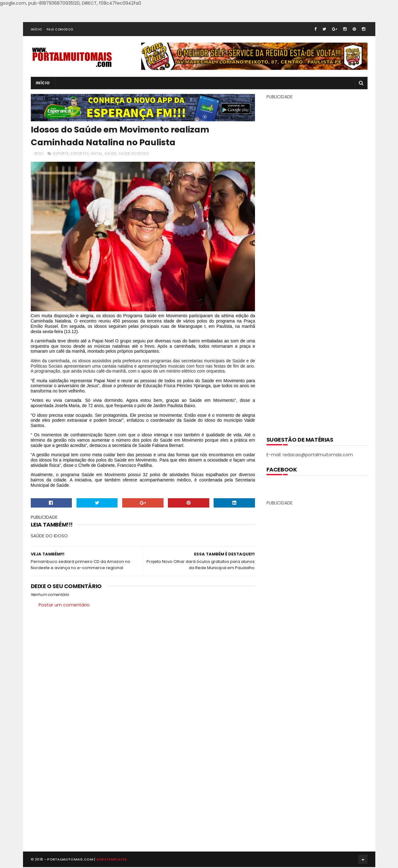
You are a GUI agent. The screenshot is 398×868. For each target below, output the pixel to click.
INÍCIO (36, 29)
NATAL (97, 153)
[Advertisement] (317, 263)
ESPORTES (80, 153)
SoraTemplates (112, 860)
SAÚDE (110, 153)
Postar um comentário (64, 605)
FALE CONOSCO (60, 29)
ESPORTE (61, 153)
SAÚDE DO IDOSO (134, 153)
